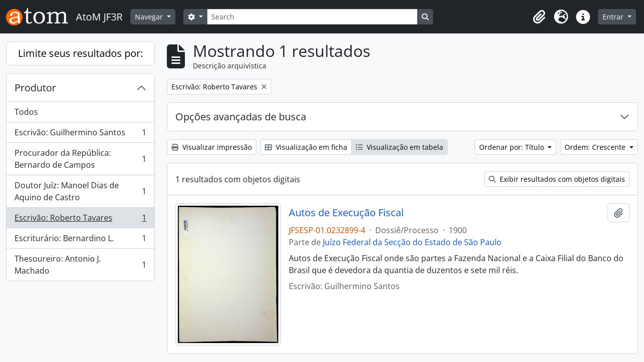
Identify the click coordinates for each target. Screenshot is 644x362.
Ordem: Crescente (596, 147)
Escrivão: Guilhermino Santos (80, 135)
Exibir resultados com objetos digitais (557, 179)
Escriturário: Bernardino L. (80, 240)
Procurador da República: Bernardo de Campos (80, 159)
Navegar (150, 17)
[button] (539, 17)
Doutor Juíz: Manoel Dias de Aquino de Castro (80, 191)
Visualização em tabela (399, 147)
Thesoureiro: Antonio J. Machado (80, 265)
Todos (26, 112)
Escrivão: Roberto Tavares (80, 220)
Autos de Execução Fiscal (346, 213)
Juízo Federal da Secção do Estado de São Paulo (412, 242)
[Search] (312, 17)
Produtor (35, 88)
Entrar (614, 17)
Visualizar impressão (212, 147)
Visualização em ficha (306, 147)
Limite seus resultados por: (80, 53)
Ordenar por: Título (513, 147)
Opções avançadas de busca (241, 117)
